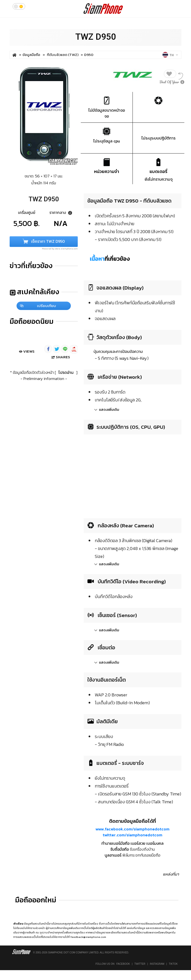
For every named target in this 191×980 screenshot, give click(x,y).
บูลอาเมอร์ (113, 855)
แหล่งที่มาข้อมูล (136, 928)
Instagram (157, 964)
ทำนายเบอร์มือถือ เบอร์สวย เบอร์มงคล (133, 843)
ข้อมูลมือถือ (31, 55)
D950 (89, 55)
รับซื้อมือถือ (120, 849)
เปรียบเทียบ (38, 306)
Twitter (140, 964)
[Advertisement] (125, 475)
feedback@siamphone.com (88, 937)
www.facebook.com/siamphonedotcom (133, 829)
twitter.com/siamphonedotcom (133, 835)
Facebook (123, 964)
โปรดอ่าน (66, 372)
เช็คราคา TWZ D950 (44, 242)
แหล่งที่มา (171, 874)
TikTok (173, 964)
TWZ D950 (96, 37)
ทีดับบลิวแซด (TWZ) (63, 55)
